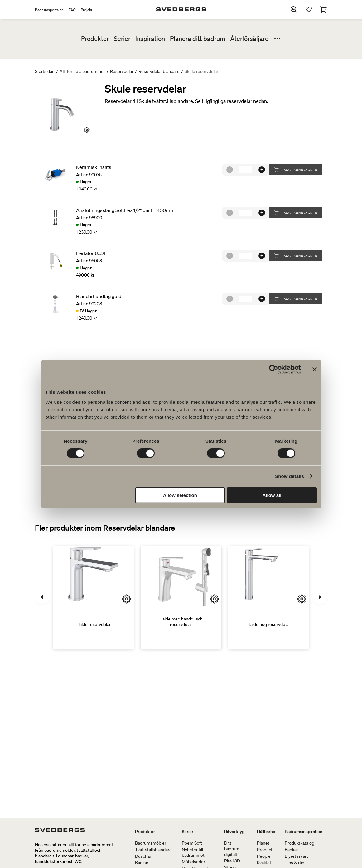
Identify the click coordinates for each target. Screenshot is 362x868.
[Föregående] (42, 597)
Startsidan (45, 71)
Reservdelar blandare (159, 71)
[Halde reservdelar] (93, 597)
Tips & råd (294, 863)
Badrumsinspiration (304, 832)
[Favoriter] (309, 9)
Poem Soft (192, 843)
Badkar (142, 863)
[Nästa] (320, 597)
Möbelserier (193, 862)
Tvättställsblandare (153, 850)
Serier (122, 39)
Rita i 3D (232, 861)
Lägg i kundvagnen (296, 170)
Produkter (95, 39)
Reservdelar (122, 71)
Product (265, 850)
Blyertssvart (296, 856)
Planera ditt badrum (198, 39)
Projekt (87, 10)
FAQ (72, 10)
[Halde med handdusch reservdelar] (181, 597)
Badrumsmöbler (151, 843)
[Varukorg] (324, 9)
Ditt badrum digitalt (232, 849)
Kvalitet (264, 863)
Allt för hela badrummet (82, 71)
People (264, 856)
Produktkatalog (299, 843)
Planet (263, 843)
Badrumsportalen (49, 10)
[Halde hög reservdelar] (269, 597)
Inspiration (150, 39)
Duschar (143, 856)
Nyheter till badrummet (193, 852)
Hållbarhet (267, 832)
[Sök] (294, 9)
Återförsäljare (249, 39)
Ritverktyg (234, 832)
